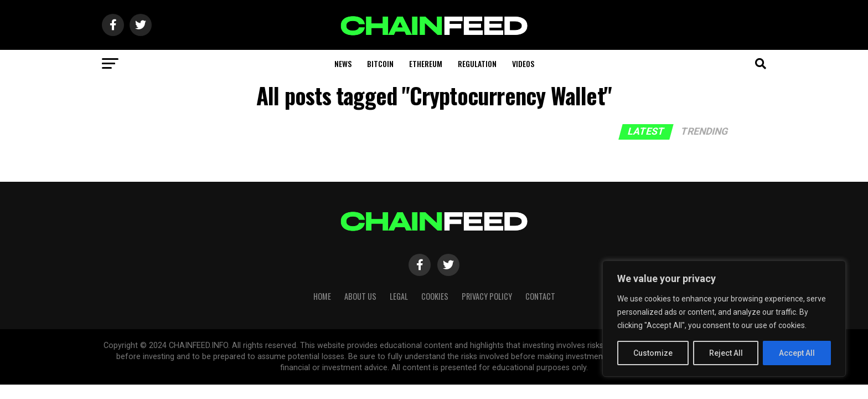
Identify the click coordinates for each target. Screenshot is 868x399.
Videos (523, 63)
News (343, 63)
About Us (360, 296)
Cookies (435, 296)
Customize (653, 353)
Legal (399, 296)
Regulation (477, 63)
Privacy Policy (487, 296)
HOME (322, 296)
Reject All (726, 353)
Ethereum (426, 63)
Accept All (797, 353)
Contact (540, 296)
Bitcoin (380, 63)
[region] (724, 319)
